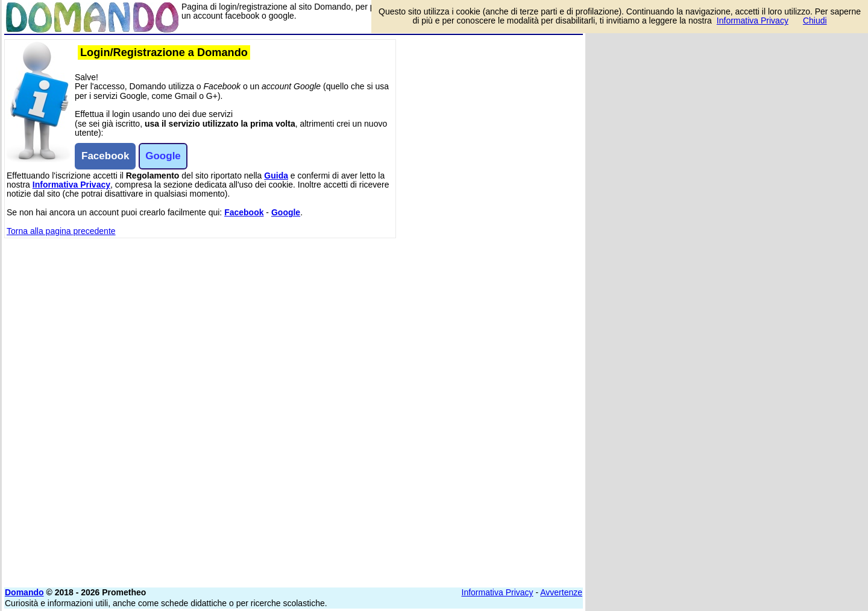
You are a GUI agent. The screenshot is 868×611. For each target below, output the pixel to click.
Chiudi (815, 21)
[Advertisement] (492, 220)
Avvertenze (561, 592)
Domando (24, 592)
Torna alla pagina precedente (61, 231)
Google (286, 212)
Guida (276, 176)
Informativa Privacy (71, 185)
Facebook (244, 212)
